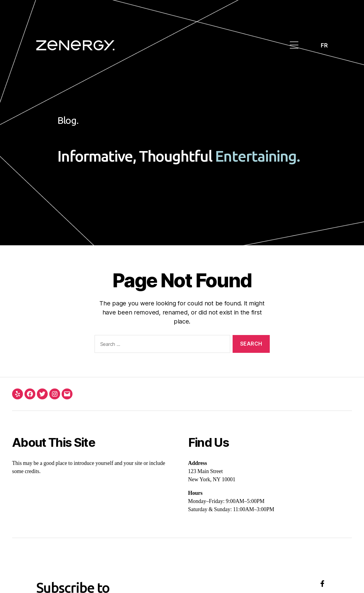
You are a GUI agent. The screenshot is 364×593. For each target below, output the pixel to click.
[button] (294, 45)
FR (324, 45)
